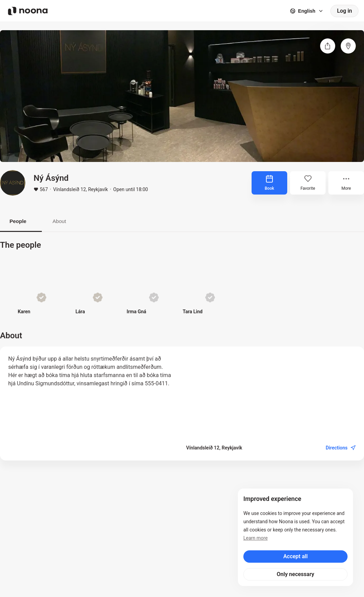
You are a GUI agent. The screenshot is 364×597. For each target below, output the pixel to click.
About (68, 221)
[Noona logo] (28, 11)
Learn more (256, 538)
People (21, 221)
